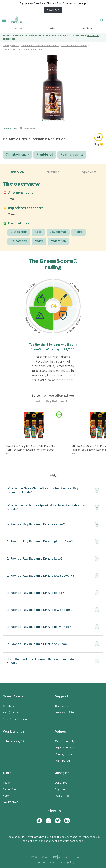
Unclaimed (29, 129)
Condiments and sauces (74, 46)
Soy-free (60, 789)
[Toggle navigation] (5, 20)
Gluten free (19, 232)
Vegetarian (58, 241)
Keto (38, 232)
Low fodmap (58, 232)
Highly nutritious (64, 748)
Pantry (15, 46)
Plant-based (45, 155)
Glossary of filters (66, 713)
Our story (8, 706)
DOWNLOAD (53, 10)
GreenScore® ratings (15, 719)
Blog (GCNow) (11, 713)
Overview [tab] (18, 172)
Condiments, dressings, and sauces (40, 46)
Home (6, 46)
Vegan (39, 241)
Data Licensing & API (15, 741)
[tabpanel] (53, 213)
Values (53, 29)
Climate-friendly (17, 155)
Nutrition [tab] (53, 172)
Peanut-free (62, 796)
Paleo (78, 232)
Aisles (19, 29)
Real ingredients (72, 155)
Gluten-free (10, 789)
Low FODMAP (11, 802)
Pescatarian (19, 241)
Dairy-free (61, 783)
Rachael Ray (10, 129)
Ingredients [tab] (88, 172)
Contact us (61, 706)
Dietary (87, 29)
